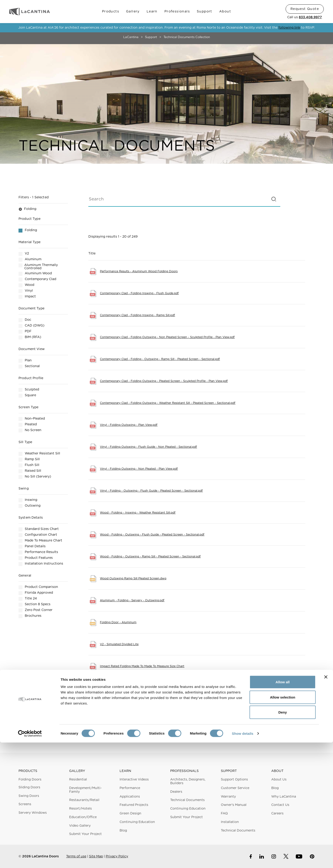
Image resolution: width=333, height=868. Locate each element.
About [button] (277, 771)
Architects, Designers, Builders (188, 781)
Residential (78, 780)
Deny (283, 838)
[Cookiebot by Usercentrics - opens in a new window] (30, 859)
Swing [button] (24, 489)
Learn (152, 12)
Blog (275, 788)
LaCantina (131, 37)
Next (249, 720)
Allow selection (282, 823)
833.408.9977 (310, 17)
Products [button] (28, 771)
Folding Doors (30, 780)
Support (205, 12)
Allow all (283, 807)
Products (111, 12)
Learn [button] (125, 771)
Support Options (234, 780)
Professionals (177, 12)
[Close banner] (326, 802)
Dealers (176, 792)
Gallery (133, 12)
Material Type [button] (29, 242)
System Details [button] (31, 518)
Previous (145, 720)
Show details (243, 859)
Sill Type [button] (25, 442)
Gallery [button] (77, 771)
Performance (130, 788)
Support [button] (229, 771)
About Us (279, 780)
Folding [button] (27, 209)
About (225, 12)
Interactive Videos (134, 780)
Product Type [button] (29, 219)
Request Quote (305, 9)
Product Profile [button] (31, 378)
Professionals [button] (184, 771)
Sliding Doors (29, 787)
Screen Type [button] (29, 407)
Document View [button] (32, 349)
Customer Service (235, 788)
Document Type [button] (31, 308)
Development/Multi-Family (85, 790)
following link (289, 28)
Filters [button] (34, 197)
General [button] (25, 576)
